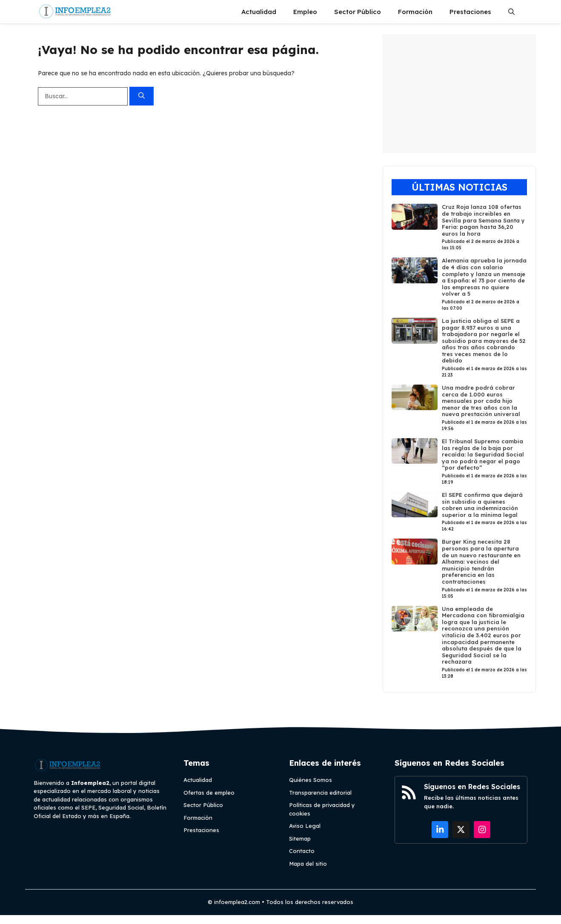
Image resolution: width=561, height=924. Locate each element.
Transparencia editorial (320, 793)
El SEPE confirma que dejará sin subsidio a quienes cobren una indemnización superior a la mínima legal (482, 505)
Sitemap (300, 838)
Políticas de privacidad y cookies (322, 809)
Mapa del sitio (308, 864)
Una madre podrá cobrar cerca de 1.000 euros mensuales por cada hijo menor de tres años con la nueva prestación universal (481, 401)
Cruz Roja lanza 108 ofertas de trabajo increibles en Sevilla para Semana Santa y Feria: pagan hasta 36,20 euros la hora (483, 220)
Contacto (302, 851)
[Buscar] (142, 96)
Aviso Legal (305, 826)
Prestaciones (470, 12)
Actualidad (259, 12)
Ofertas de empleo (209, 793)
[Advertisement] (459, 94)
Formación (415, 12)
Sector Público (358, 12)
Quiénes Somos (311, 780)
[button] (511, 12)
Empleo (305, 12)
